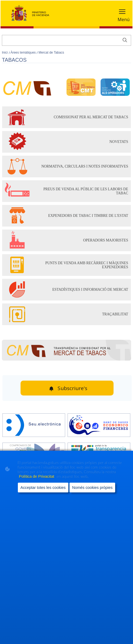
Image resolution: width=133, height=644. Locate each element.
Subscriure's (72, 388)
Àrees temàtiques (24, 53)
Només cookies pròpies (92, 488)
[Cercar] (66, 40)
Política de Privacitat (37, 476)
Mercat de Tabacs (51, 53)
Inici (5, 53)
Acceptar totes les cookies (43, 488)
